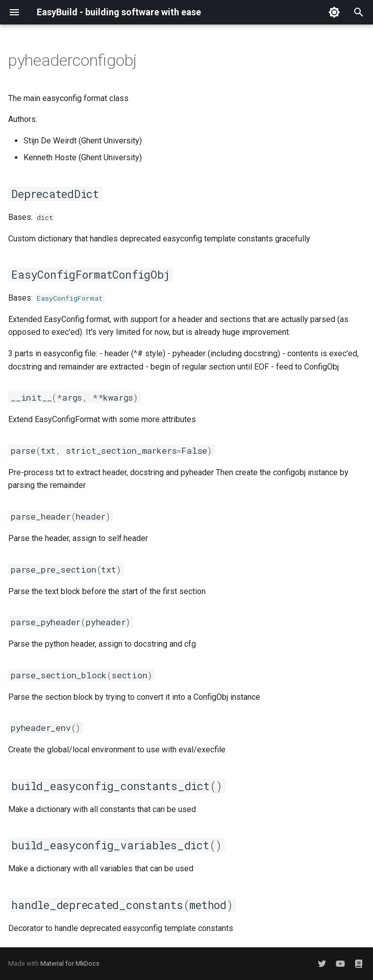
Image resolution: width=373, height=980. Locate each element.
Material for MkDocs (70, 963)
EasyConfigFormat (70, 298)
